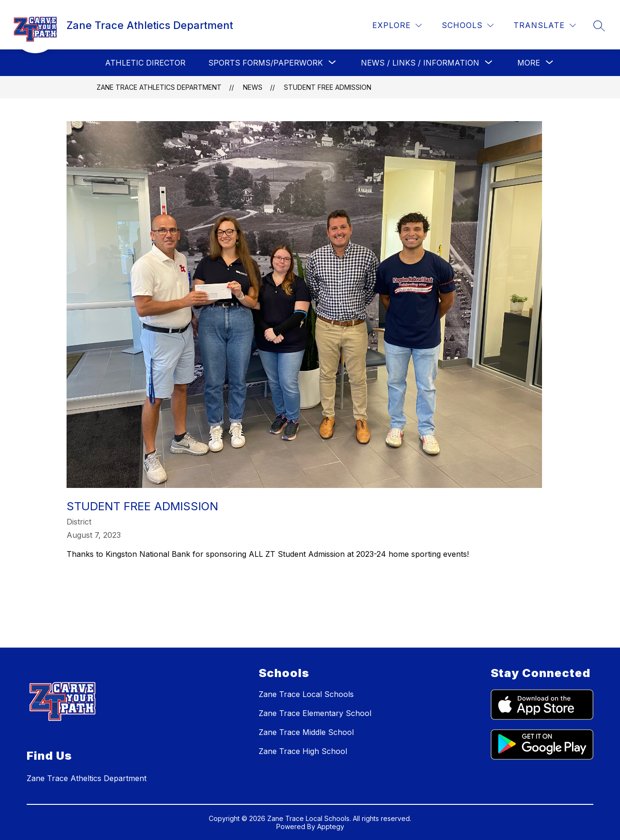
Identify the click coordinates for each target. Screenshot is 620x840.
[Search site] (599, 26)
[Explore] (397, 25)
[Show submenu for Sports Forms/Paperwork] (266, 63)
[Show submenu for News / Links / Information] (420, 63)
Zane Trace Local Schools (306, 694)
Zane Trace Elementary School (315, 713)
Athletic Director (145, 63)
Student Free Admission (328, 87)
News (253, 87)
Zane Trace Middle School (306, 732)
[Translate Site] (545, 25)
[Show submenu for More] (529, 63)
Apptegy (331, 826)
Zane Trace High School (303, 751)
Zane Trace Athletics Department (159, 87)
